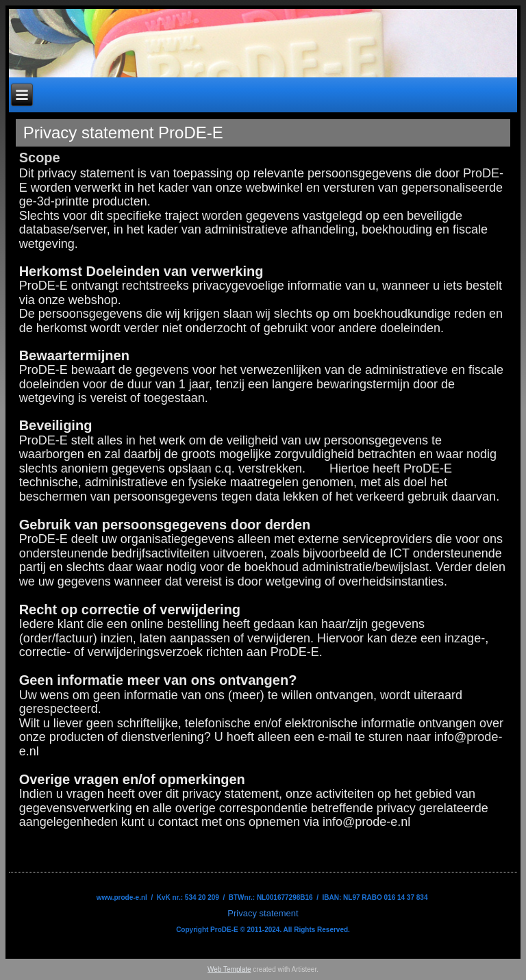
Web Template (229, 969)
